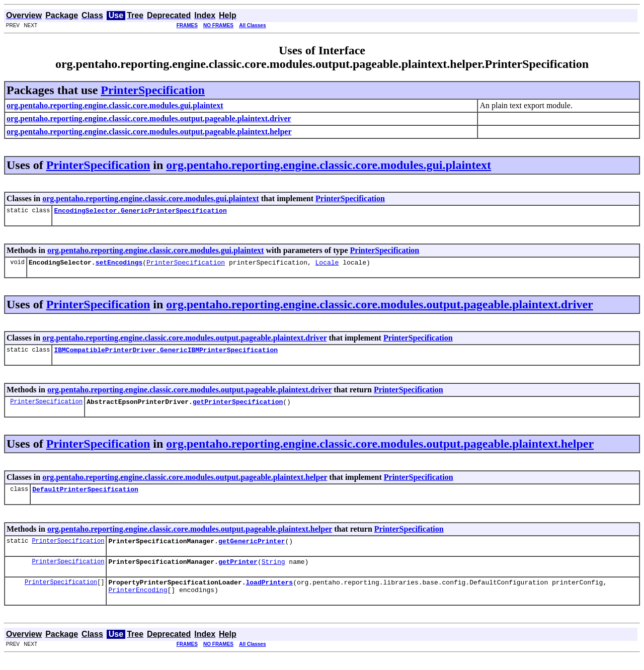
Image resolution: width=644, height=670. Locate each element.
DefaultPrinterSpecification (85, 496)
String (273, 572)
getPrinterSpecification (238, 407)
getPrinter (238, 572)
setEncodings (119, 265)
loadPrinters (269, 594)
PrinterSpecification (153, 90)
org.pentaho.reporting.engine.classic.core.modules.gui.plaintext (329, 165)
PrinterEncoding (138, 603)
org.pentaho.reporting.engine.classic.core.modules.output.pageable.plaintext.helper (380, 450)
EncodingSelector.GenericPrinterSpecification (140, 212)
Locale (327, 265)
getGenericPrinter (252, 550)
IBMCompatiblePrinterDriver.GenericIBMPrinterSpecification (166, 354)
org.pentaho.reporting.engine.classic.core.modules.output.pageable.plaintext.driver (379, 307)
